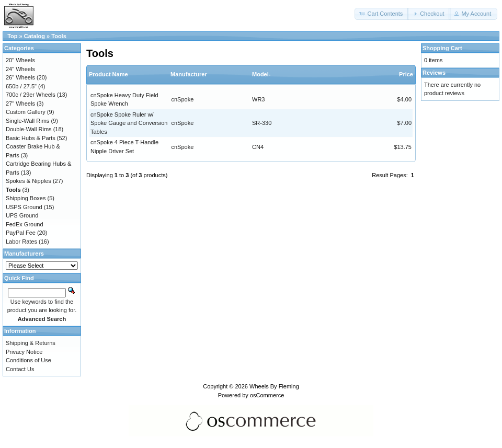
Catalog (35, 36)
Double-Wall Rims (29, 129)
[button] (382, 14)
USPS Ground (24, 207)
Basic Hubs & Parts (31, 138)
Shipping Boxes (26, 198)
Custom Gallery (26, 112)
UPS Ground (22, 215)
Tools (59, 36)
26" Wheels (20, 77)
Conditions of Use (28, 360)
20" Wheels (20, 60)
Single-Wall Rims (27, 121)
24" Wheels (20, 69)
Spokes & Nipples (28, 181)
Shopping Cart (442, 48)
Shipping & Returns (31, 343)
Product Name (109, 74)
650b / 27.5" (21, 86)
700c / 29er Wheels (31, 95)
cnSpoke (183, 99)
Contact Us (20, 369)
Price (406, 74)
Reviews (434, 73)
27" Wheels (20, 104)
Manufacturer (189, 74)
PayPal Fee (21, 233)
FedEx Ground (25, 224)
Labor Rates (21, 242)
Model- (261, 74)
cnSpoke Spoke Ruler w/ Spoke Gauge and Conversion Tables (129, 123)
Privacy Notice (24, 352)
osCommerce (267, 395)
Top (12, 36)
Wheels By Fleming (274, 386)
